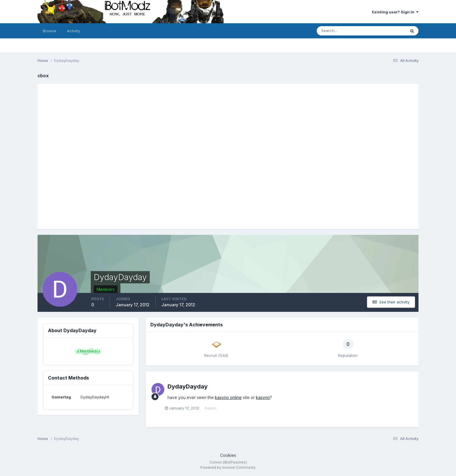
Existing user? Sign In (395, 12)
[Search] (342, 31)
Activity (73, 31)
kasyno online (228, 397)
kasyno (263, 397)
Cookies (228, 455)
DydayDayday (188, 386)
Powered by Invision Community (228, 467)
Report (213, 408)
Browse (50, 31)
